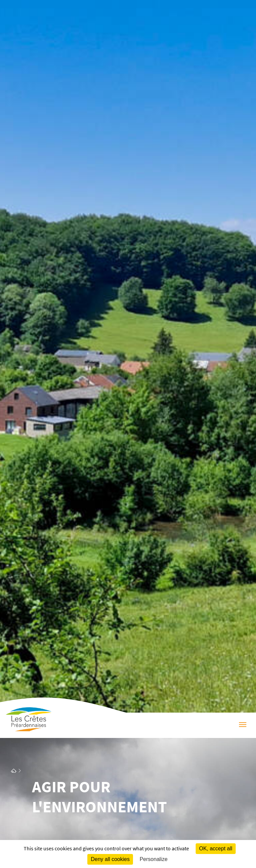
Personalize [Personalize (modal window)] (154, 859)
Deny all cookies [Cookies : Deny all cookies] (110, 859)
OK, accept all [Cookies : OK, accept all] (216, 848)
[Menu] (243, 725)
